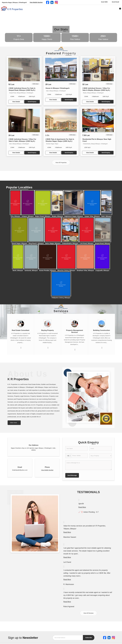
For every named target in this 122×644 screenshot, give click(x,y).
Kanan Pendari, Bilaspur (48, 270)
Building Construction (102, 330)
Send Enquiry (32, 102)
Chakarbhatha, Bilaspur (70, 243)
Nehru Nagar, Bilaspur (53, 243)
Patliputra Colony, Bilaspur (61, 298)
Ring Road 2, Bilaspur (36, 243)
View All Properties (61, 163)
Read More (82, 507)
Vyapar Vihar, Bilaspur (92, 216)
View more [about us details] (13, 423)
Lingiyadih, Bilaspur (102, 270)
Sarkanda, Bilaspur (31, 270)
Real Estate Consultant (21, 330)
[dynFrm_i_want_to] (101, 456)
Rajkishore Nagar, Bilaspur (74, 216)
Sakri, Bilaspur (106, 216)
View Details (16, 102)
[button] (36, 2)
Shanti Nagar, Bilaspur (19, 243)
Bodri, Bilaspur (18, 270)
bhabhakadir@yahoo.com (20, 470)
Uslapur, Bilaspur (28, 216)
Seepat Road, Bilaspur (103, 243)
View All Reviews (88, 613)
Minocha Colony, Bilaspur (66, 270)
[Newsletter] (68, 638)
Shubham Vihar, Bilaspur (85, 270)
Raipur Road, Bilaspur (43, 216)
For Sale (36, 84)
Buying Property (48, 330)
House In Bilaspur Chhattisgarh (58, 88)
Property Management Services (75, 331)
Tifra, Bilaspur (15, 216)
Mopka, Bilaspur (57, 216)
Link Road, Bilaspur (87, 243)
